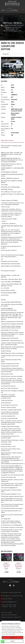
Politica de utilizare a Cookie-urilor (11, 617)
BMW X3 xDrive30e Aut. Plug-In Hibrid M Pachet (19, 566)
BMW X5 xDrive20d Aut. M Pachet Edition (6, 566)
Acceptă (13, 637)
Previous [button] (3, 75)
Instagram (13, 585)
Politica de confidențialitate (9, 615)
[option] (12, 65)
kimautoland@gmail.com (13, 3)
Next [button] (22, 75)
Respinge (12, 641)
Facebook (10, 585)
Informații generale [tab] (8, 140)
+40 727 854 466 (15, 5)
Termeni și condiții (6, 612)
